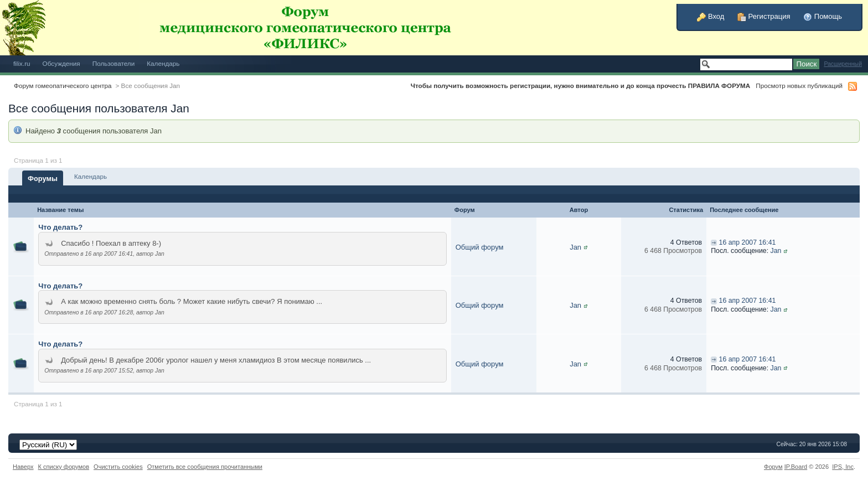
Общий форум (480, 247)
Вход (711, 16)
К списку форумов (64, 467)
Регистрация (764, 16)
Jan (575, 247)
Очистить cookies (118, 467)
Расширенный (843, 64)
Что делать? (60, 227)
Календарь (163, 63)
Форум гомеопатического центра (63, 86)
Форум (773, 467)
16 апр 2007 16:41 (748, 242)
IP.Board (796, 467)
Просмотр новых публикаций (799, 86)
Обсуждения (61, 63)
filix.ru (22, 63)
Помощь (823, 16)
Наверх (23, 467)
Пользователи (114, 63)
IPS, (843, 467)
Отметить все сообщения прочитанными (205, 467)
